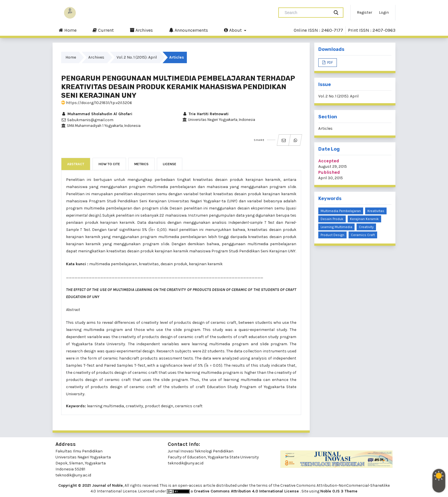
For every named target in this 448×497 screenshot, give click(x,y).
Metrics (141, 164)
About (233, 30)
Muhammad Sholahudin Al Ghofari (97, 114)
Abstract (76, 164)
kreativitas (376, 211)
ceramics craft (363, 235)
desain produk (332, 219)
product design (332, 235)
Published (329, 172)
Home (68, 30)
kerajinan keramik (364, 219)
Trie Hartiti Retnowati (205, 114)
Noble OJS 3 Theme (339, 491)
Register (365, 12)
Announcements (188, 30)
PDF (330, 62)
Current (103, 30)
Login (384, 12)
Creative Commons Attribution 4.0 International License (247, 491)
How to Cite (109, 164)
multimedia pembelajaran (341, 211)
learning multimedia (336, 227)
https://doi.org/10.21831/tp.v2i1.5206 (97, 103)
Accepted (329, 161)
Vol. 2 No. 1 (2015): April (137, 57)
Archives (141, 30)
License (170, 164)
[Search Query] (306, 13)
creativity (366, 227)
